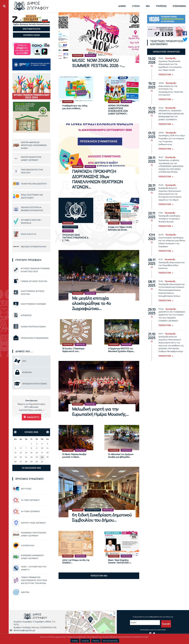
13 (21, 453)
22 (31, 457)
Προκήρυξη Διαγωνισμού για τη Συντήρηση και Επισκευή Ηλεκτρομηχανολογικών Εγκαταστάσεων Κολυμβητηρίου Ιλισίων (172, 290)
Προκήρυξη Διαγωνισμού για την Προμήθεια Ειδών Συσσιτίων (172, 265)
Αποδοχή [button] (75, 641)
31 (42, 462)
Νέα (148, 6)
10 (42, 448)
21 (26, 457)
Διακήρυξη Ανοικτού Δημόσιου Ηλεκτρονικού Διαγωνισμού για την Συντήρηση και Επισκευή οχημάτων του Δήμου (170, 194)
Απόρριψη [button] (85, 641)
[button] (90, 620)
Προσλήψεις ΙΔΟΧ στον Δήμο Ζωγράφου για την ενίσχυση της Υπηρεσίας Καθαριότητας (172, 140)
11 (47, 448)
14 (26, 453)
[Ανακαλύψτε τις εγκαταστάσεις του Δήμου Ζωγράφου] (31, 408)
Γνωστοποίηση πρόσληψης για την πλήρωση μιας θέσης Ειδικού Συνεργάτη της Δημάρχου (172, 242)
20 (21, 457)
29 (31, 462)
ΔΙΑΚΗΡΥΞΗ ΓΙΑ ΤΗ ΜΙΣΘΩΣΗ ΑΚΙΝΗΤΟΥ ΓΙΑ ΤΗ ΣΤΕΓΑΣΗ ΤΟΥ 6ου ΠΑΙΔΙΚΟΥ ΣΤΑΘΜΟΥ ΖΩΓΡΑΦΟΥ (172, 316)
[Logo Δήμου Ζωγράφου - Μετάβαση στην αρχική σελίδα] (31, 6)
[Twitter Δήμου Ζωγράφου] (185, 39)
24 (42, 457)
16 (37, 453)
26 (15, 462)
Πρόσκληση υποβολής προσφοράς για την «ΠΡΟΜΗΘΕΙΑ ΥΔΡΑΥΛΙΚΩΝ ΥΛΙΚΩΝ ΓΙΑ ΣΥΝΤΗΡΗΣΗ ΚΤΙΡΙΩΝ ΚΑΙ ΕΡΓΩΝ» (171, 166)
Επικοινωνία (179, 6)
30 (37, 462)
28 (26, 462)
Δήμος (122, 6)
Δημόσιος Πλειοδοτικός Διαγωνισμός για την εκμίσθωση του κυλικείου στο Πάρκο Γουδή (170, 65)
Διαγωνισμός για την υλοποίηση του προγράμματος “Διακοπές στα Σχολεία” (171, 90)
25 (47, 457)
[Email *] (145, 623)
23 (37, 457)
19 (15, 457)
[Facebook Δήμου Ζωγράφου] (185, 33)
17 (42, 453)
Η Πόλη (136, 6)
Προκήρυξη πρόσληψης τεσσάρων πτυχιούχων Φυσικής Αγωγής (169, 219)
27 (21, 462)
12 (15, 453)
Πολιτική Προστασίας (110, 641)
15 (31, 453)
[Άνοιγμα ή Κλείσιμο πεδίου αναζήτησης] (4, 6)
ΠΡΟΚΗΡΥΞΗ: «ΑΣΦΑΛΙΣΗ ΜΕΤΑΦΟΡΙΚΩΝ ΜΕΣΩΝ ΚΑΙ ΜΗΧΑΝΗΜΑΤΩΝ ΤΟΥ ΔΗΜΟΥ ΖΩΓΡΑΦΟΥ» (171, 115)
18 (47, 453)
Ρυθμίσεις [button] (96, 641)
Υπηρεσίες (161, 6)
